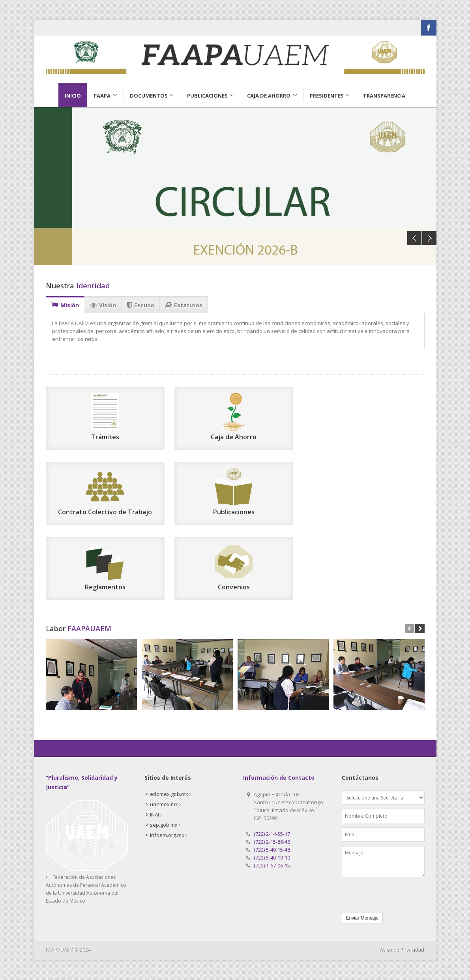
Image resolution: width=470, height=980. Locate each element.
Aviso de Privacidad (402, 950)
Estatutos (184, 305)
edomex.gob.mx (169, 794)
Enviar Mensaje (362, 918)
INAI (154, 814)
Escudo (141, 305)
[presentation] (387, 893)
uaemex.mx (164, 804)
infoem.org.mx (167, 835)
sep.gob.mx (164, 825)
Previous (414, 238)
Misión (65, 305)
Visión (103, 305)
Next (429, 238)
